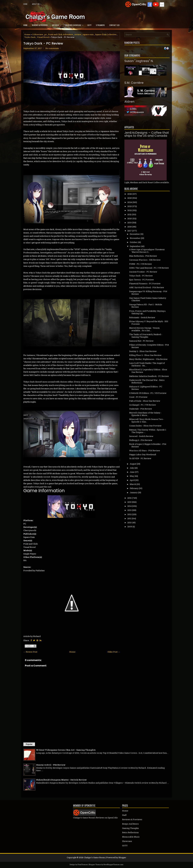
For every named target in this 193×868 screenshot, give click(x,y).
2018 (130, 227)
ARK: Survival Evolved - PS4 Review (147, 287)
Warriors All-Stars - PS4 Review (145, 451)
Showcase (127, 841)
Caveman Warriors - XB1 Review (145, 260)
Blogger (122, 857)
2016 (130, 498)
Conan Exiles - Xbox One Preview (145, 426)
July (132, 468)
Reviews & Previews (40, 25)
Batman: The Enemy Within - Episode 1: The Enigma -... (148, 431)
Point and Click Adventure (61, 34)
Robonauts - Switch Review (142, 317)
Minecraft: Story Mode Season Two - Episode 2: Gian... (147, 420)
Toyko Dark (30, 37)
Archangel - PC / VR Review (143, 405)
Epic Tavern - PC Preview (142, 280)
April (132, 480)
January (134, 492)
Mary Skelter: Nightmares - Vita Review (148, 359)
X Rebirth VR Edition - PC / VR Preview (148, 393)
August (133, 464)
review (78, 34)
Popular (29, 744)
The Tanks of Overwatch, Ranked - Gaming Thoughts (146, 336)
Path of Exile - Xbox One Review (145, 401)
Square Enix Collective (106, 34)
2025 (130, 198)
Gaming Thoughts (131, 828)
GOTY (89, 25)
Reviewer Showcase (75, 24)
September (135, 246)
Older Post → (114, 652)
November (135, 238)
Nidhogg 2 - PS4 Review (141, 440)
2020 (130, 218)
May (132, 476)
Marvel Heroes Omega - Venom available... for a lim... (144, 329)
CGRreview (38, 34)
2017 (130, 231)
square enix (88, 34)
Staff (124, 815)
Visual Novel (43, 37)
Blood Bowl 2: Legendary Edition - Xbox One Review (148, 371)
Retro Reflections (130, 832)
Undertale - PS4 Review (141, 409)
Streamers (100, 25)
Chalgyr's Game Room (94, 857)
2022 (130, 210)
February (134, 488)
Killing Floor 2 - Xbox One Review (145, 355)
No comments (52, 48)
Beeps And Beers (130, 824)
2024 (130, 202)
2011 (129, 518)
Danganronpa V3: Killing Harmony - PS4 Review (148, 293)
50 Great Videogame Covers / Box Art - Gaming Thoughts (66, 750)
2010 (130, 522)
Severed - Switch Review (141, 436)
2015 (129, 502)
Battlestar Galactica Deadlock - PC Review (149, 376)
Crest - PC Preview (138, 397)
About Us (37, 3)
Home (25, 4)
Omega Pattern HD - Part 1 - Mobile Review (146, 306)
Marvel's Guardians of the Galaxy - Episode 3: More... (145, 414)
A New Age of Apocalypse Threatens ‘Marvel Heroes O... (147, 251)
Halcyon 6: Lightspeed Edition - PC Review (146, 388)
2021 (129, 214)
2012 (129, 514)
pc (46, 34)
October (134, 242)
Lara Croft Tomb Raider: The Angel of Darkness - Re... (147, 364)
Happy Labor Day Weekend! (143, 454)
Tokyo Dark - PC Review (43, 43)
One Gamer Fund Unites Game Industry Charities (148, 299)
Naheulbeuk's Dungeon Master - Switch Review (61, 780)
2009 (130, 527)
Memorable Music (131, 837)
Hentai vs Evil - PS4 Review (51, 765)
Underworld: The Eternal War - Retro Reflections (147, 381)
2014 (130, 506)
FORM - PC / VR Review (141, 264)
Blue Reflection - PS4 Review (143, 256)
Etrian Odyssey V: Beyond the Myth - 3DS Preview (149, 323)
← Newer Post (30, 652)
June (132, 472)
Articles (58, 24)
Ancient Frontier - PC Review (143, 272)
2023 (130, 206)
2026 (130, 194)
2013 (129, 510)
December (135, 234)
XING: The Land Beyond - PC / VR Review (149, 268)
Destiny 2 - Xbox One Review (143, 351)
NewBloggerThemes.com (113, 864)
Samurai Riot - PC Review (141, 341)
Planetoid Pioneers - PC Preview (145, 283)
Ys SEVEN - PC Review (140, 458)
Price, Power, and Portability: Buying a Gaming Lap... (147, 312)
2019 (130, 223)
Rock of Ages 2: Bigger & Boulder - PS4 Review (148, 445)
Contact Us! (114, 25)
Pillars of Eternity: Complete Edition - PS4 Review (149, 346)
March (133, 484)
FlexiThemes (83, 864)
